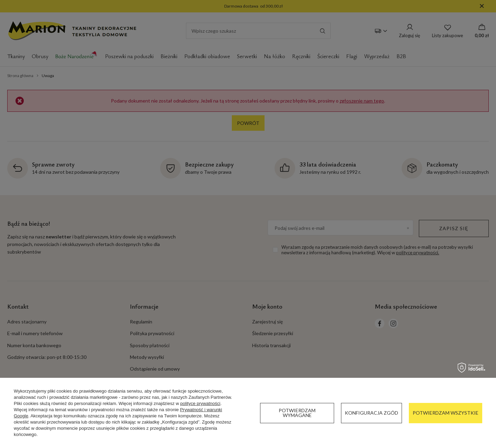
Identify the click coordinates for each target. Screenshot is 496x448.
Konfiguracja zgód (371, 413)
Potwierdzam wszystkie (446, 413)
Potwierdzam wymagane (297, 413)
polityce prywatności (200, 403)
